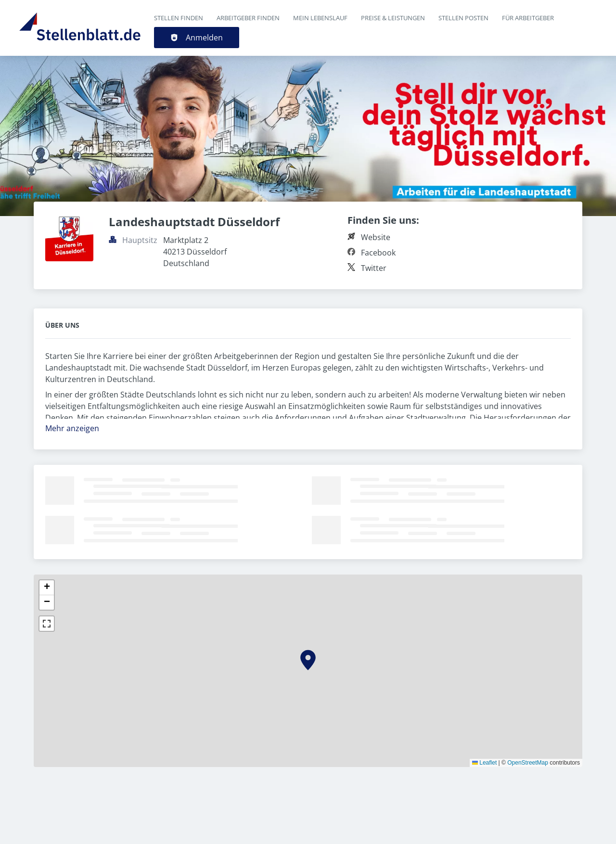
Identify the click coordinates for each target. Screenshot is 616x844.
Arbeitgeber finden (248, 18)
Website (376, 237)
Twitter (374, 268)
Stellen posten (463, 18)
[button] (308, 660)
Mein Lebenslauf (320, 18)
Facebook (378, 253)
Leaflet (484, 763)
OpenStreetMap (528, 763)
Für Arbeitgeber (528, 18)
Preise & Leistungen (393, 18)
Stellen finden (179, 18)
